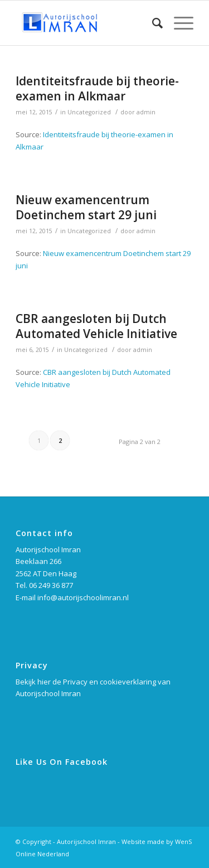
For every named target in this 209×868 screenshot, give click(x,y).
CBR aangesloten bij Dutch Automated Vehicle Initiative (96, 326)
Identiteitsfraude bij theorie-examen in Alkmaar (97, 88)
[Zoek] (152, 23)
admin (146, 112)
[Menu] (178, 23)
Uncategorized (89, 112)
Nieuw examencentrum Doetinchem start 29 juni (86, 207)
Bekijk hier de (39, 682)
